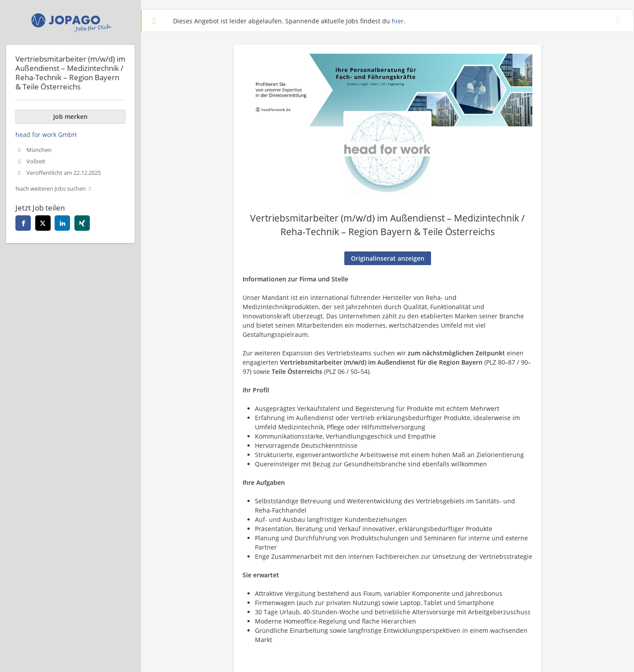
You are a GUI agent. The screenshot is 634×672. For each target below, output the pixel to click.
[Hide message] (620, 20)
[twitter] (43, 223)
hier (398, 21)
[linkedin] (62, 223)
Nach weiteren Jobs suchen (51, 189)
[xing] (82, 223)
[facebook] (23, 223)
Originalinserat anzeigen (388, 258)
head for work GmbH (46, 135)
